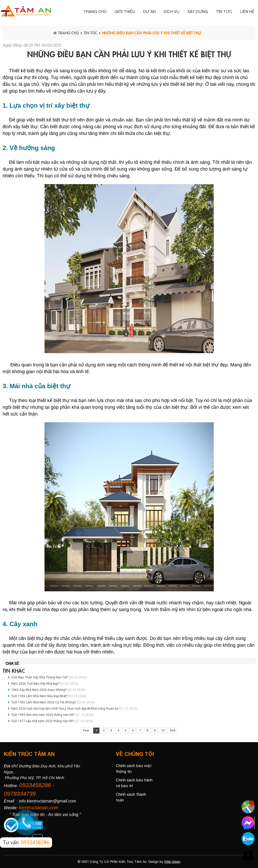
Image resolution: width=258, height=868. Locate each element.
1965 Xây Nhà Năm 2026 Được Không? (39, 690)
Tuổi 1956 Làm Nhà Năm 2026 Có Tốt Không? (44, 702)
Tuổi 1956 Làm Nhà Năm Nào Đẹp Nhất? (39, 696)
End (173, 731)
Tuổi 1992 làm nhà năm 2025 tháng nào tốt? (43, 715)
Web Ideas (172, 862)
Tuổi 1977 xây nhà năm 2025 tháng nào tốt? (43, 721)
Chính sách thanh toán (131, 797)
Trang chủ (95, 12)
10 (163, 731)
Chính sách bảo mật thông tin (134, 769)
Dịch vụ (172, 12)
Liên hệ (247, 12)
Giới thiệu (125, 12)
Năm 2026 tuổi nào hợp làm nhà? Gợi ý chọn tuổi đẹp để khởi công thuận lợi (65, 709)
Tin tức (224, 12)
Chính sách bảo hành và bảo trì (134, 783)
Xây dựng (198, 12)
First (86, 731)
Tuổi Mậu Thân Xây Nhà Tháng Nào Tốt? (40, 677)
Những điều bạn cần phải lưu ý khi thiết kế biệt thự (151, 33)
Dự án (149, 12)
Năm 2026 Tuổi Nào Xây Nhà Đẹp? (36, 684)
